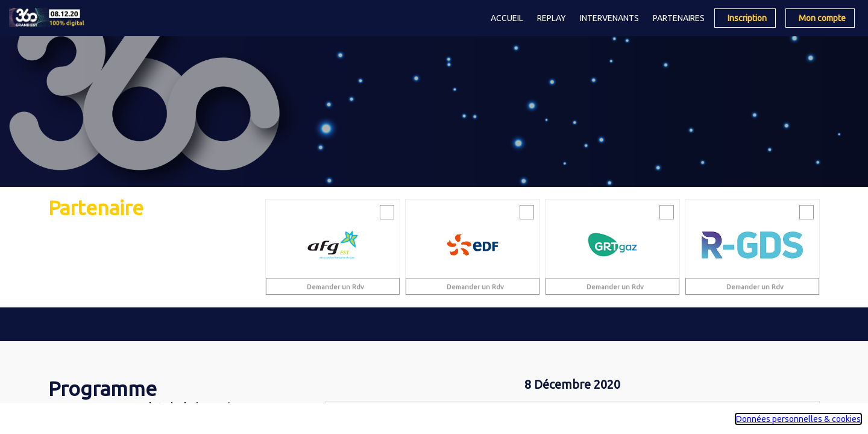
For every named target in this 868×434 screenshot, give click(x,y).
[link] (507, 18)
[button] (745, 18)
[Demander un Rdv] (333, 286)
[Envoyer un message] (387, 212)
